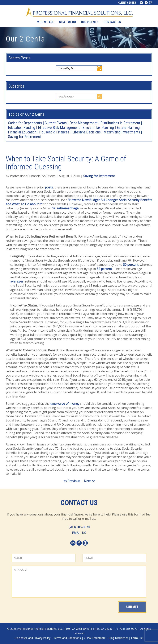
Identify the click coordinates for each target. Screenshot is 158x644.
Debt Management (83, 123)
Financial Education (22, 132)
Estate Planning (128, 128)
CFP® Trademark (95, 638)
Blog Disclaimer (118, 638)
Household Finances (54, 132)
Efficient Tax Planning (98, 128)
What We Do (67, 22)
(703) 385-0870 (79, 527)
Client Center (127, 3)
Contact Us (79, 503)
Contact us (112, 22)
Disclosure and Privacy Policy (32, 638)
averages (17, 281)
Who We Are (46, 22)
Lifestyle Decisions (86, 132)
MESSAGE (79, 582)
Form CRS (137, 638)
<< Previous (72, 481)
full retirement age (65, 208)
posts (49, 187)
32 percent (104, 269)
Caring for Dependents (25, 123)
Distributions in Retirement (120, 123)
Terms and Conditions (67, 638)
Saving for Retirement (24, 137)
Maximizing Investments (122, 132)
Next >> (89, 481)
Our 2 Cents (90, 22)
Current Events (56, 123)
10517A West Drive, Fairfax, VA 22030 (89, 629)
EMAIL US (79, 533)
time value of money (65, 404)
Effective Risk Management (59, 128)
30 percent (131, 265)
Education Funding (22, 128)
